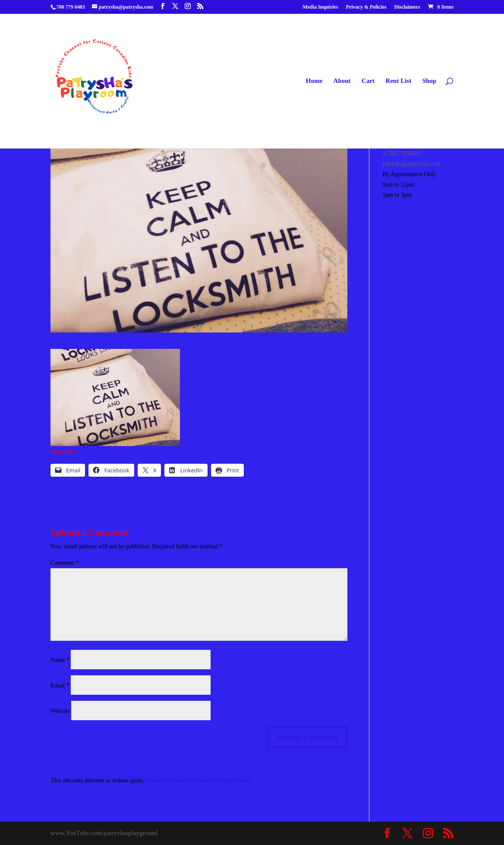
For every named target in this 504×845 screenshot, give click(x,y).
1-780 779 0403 (402, 153)
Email (60, 685)
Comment (65, 563)
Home (314, 81)
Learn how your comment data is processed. (199, 780)
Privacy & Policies (366, 7)
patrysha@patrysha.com (411, 164)
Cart (368, 81)
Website (60, 711)
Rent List (399, 81)
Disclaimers (407, 7)
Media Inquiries (320, 7)
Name (60, 660)
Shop (430, 81)
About (342, 81)
